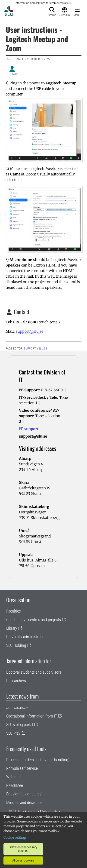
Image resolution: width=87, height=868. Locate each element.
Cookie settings (15, 837)
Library (12, 628)
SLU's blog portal (20, 725)
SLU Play (13, 733)
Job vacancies (18, 707)
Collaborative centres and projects (34, 620)
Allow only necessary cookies (23, 849)
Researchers (16, 681)
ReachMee (15, 785)
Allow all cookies (23, 860)
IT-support (29, 429)
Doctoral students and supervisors (34, 672)
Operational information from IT (32, 716)
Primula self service (22, 768)
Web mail (14, 777)
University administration (26, 637)
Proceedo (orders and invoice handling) (38, 760)
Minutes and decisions (24, 802)
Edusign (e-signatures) (24, 794)
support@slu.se (30, 331)
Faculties (14, 611)
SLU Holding (16, 645)
